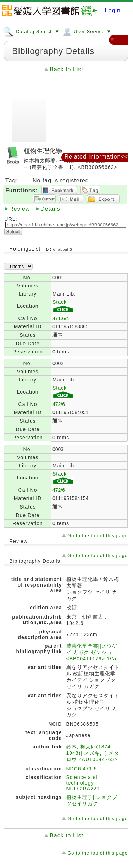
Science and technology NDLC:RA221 (83, 783)
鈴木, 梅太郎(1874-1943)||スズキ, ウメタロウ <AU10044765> (93, 753)
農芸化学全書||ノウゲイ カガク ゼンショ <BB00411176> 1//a (92, 652)
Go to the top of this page (98, 536)
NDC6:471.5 (82, 769)
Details (50, 209)
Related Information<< (96, 157)
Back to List (66, 69)
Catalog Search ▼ (31, 31)
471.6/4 (61, 318)
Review (20, 209)
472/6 (59, 404)
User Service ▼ (86, 31)
